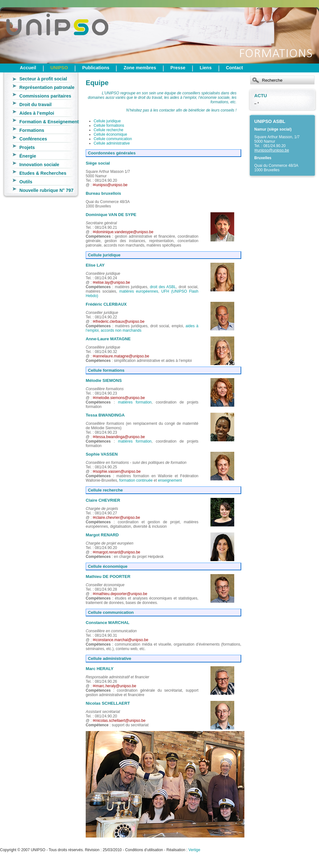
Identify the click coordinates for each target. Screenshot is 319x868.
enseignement (170, 480)
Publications (96, 68)
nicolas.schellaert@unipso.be (121, 721)
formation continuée (136, 480)
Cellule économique (110, 134)
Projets (27, 147)
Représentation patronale (47, 87)
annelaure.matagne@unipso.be (123, 356)
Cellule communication (113, 139)
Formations (32, 130)
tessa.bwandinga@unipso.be (120, 437)
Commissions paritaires (45, 96)
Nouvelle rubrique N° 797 (47, 190)
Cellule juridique (107, 121)
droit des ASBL (163, 287)
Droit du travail (36, 105)
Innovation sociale (39, 165)
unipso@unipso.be (273, 150)
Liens (206, 68)
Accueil (28, 68)
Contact (235, 68)
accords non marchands (121, 330)
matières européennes (139, 291)
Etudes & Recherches (43, 173)
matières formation (135, 402)
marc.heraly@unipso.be (116, 686)
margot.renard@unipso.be (118, 552)
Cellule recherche (108, 130)
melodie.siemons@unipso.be (120, 398)
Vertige (194, 850)
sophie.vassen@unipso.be (118, 471)
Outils (26, 182)
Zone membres (140, 68)
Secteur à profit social (43, 79)
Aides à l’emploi (37, 113)
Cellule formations (109, 125)
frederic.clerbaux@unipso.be (120, 322)
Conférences (33, 139)
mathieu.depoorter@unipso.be (122, 594)
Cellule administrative (112, 143)
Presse (178, 68)
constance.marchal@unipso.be (122, 640)
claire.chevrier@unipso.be (118, 518)
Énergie (28, 156)
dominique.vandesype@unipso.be (125, 232)
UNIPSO (59, 68)
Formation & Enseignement (49, 122)
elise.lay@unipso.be (113, 282)
